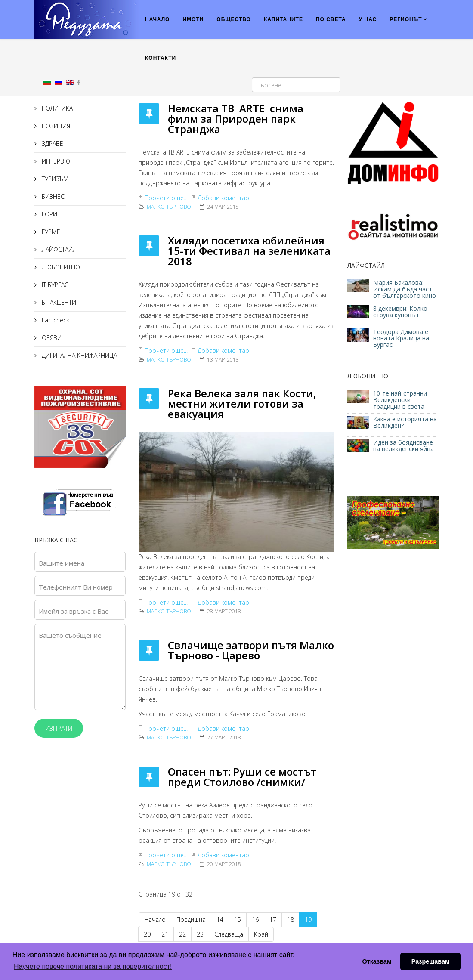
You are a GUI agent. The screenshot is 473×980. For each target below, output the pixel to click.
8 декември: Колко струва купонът (400, 312)
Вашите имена (62, 563)
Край (261, 934)
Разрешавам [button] (431, 961)
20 (147, 934)
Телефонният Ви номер (76, 587)
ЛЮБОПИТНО (60, 267)
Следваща (229, 934)
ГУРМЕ (50, 232)
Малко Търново (169, 207)
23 (200, 934)
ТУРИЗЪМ (54, 179)
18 (291, 920)
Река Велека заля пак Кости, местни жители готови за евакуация (242, 403)
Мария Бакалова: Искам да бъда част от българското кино (405, 289)
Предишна (191, 920)
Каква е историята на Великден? (405, 422)
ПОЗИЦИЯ (55, 126)
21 (165, 934)
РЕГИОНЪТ (406, 19)
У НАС (368, 19)
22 (182, 934)
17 (273, 920)
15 (238, 920)
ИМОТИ (193, 19)
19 (308, 920)
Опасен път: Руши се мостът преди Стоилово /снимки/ (242, 777)
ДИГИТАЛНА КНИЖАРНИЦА (79, 355)
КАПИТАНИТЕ (283, 19)
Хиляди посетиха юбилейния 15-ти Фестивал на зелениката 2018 (249, 251)
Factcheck (55, 320)
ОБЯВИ (51, 338)
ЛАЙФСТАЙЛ (58, 249)
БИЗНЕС (52, 196)
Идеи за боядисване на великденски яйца (403, 445)
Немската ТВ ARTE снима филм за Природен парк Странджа (236, 119)
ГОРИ (49, 214)
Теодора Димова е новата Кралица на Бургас (401, 338)
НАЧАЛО (157, 19)
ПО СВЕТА (331, 19)
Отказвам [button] (377, 961)
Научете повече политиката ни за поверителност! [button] (93, 966)
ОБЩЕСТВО (234, 19)
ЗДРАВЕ (52, 144)
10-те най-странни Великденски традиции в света (400, 400)
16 (255, 920)
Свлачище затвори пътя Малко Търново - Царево (251, 650)
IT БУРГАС (54, 285)
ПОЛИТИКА (56, 108)
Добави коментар (223, 198)
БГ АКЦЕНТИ (58, 302)
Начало (155, 920)
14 (220, 920)
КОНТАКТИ (161, 58)
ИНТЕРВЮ (55, 161)
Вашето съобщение (70, 635)
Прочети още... (166, 198)
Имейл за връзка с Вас (73, 611)
